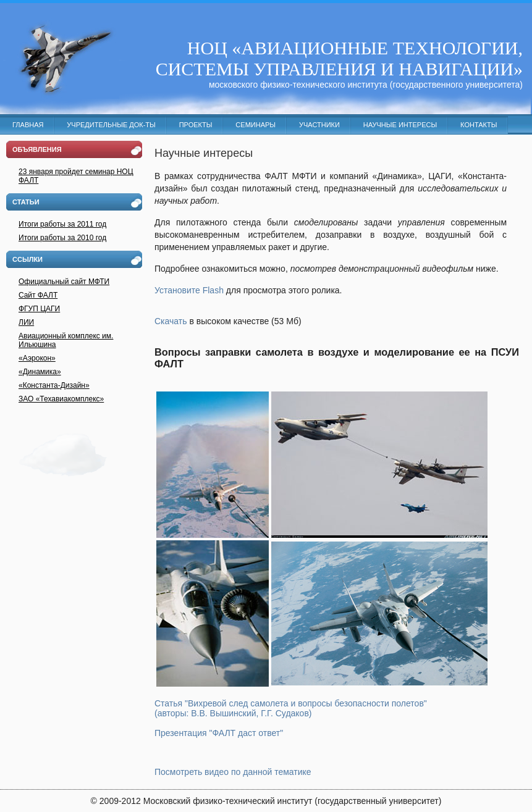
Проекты (196, 125)
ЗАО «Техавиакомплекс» (61, 399)
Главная (28, 125)
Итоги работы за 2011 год (62, 224)
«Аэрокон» (37, 358)
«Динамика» (40, 372)
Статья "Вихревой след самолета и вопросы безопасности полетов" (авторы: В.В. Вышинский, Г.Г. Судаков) (291, 708)
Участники (319, 125)
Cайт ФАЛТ (38, 295)
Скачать (171, 321)
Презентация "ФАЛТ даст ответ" (219, 733)
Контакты (479, 125)
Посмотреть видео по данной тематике (233, 772)
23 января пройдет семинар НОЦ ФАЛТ (76, 176)
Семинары (255, 125)
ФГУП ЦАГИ (39, 309)
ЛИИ (26, 322)
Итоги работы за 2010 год (62, 238)
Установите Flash (189, 290)
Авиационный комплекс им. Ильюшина (66, 340)
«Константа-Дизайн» (54, 385)
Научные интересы (400, 125)
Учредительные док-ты (111, 125)
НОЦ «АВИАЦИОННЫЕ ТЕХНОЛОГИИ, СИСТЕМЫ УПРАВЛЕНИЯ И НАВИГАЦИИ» (339, 58)
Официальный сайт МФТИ (64, 282)
